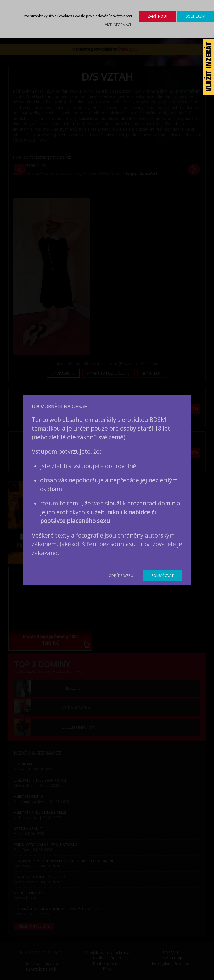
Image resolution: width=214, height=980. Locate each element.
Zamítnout (158, 16)
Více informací (118, 25)
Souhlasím (196, 16)
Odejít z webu (121, 576)
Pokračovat (163, 576)
